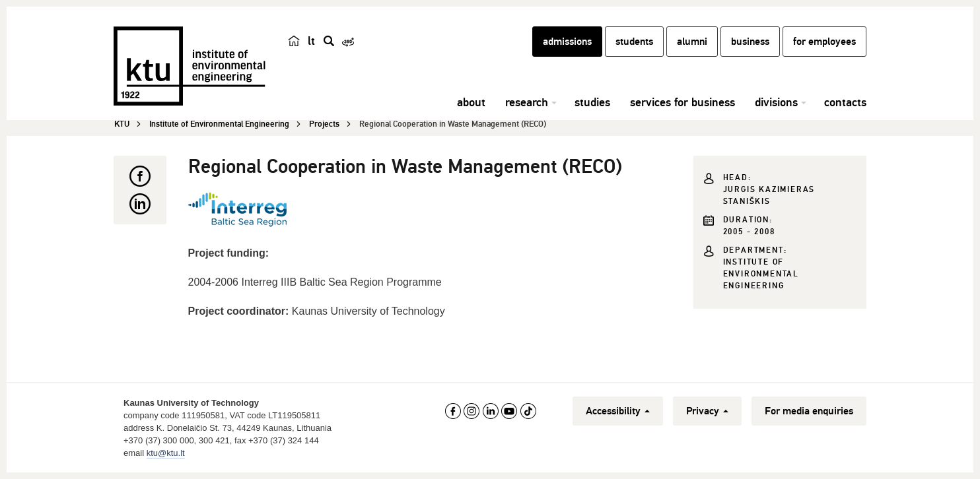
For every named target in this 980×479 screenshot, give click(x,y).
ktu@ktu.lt (166, 453)
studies (592, 102)
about (471, 102)
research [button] (527, 102)
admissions (567, 42)
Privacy (707, 411)
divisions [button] (776, 102)
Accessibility (618, 411)
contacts (845, 102)
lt (311, 41)
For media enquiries (809, 411)
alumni (692, 42)
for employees (824, 42)
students (634, 42)
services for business (682, 102)
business (750, 42)
